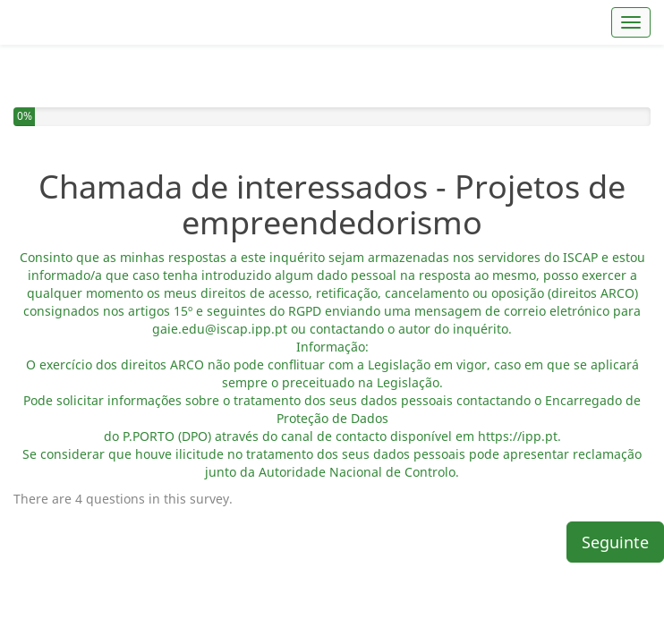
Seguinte (615, 489)
